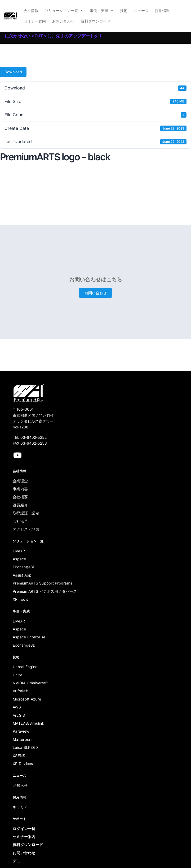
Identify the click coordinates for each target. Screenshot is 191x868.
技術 (124, 10)
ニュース (141, 10)
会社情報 (31, 10)
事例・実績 (102, 11)
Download (13, 72)
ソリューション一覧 (64, 11)
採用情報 (162, 10)
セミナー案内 (35, 21)
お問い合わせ (63, 21)
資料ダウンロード (96, 21)
